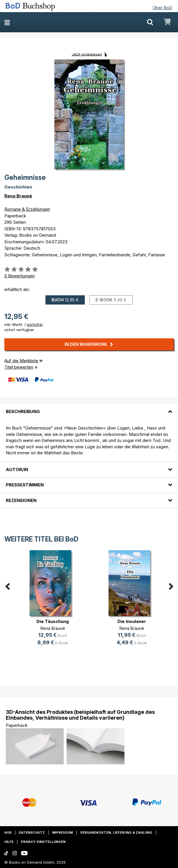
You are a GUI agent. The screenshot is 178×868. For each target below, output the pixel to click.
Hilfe (9, 842)
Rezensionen (21, 500)
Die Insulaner (132, 621)
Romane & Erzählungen (27, 209)
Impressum (63, 832)
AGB (8, 832)
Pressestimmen (25, 485)
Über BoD (162, 8)
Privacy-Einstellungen (43, 842)
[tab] (89, 408)
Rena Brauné (18, 196)
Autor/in (17, 470)
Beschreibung (23, 411)
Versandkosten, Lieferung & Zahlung (116, 832)
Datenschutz (32, 832)
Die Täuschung (53, 621)
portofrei (35, 324)
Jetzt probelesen (87, 54)
